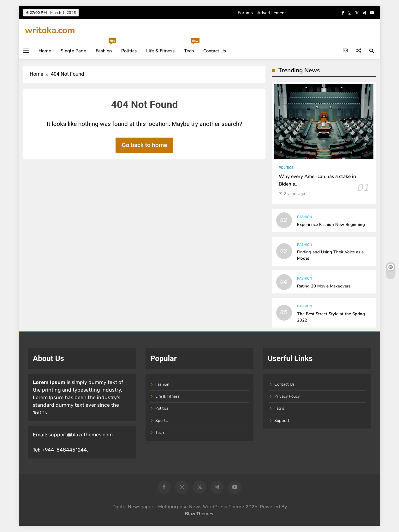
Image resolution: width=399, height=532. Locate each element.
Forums (245, 13)
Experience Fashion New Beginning (331, 225)
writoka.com (50, 30)
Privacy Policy (287, 396)
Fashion (106, 48)
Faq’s (279, 408)
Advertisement (272, 13)
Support (282, 421)
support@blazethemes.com (80, 435)
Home (45, 51)
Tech (191, 48)
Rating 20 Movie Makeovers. (324, 286)
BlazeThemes (199, 514)
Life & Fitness (160, 51)
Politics (129, 51)
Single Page (73, 51)
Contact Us (215, 51)
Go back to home (145, 145)
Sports (161, 421)
